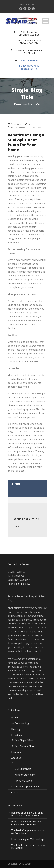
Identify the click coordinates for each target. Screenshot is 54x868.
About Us (16, 758)
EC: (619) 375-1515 (29, 66)
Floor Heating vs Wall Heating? (28, 839)
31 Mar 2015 (16, 124)
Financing (16, 752)
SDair (30, 124)
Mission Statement (25, 775)
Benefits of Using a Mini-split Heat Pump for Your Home (27, 814)
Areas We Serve (23, 781)
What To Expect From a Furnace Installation (28, 846)
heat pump (37, 127)
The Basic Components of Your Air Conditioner (28, 832)
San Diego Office (24, 740)
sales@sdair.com (29, 69)
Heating (16, 729)
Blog (17, 763)
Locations (16, 735)
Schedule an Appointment (25, 787)
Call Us (15, 792)
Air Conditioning (20, 723)
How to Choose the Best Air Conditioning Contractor (26, 823)
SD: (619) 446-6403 (29, 60)
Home (14, 717)
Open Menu (46, 21)
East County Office (25, 746)
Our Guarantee (23, 769)
